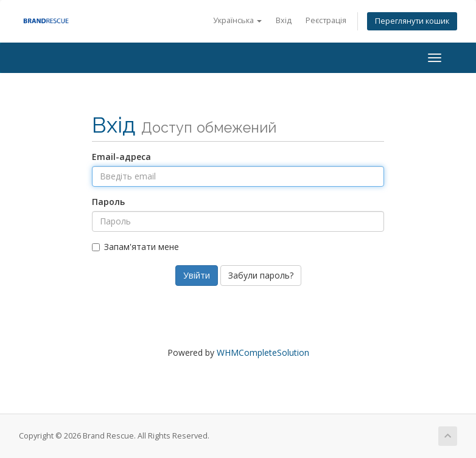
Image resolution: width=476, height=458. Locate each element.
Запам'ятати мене (135, 247)
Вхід (284, 20)
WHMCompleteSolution (263, 352)
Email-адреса (121, 157)
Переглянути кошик (412, 21)
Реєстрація (326, 20)
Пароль (108, 202)
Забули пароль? (261, 275)
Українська (237, 20)
